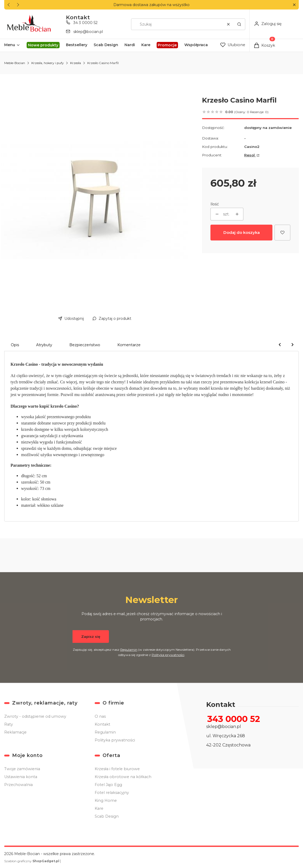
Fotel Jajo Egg (108, 785)
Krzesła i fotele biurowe (117, 769)
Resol (250, 155)
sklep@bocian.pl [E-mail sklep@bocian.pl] (88, 32)
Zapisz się (91, 636)
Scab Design (107, 816)
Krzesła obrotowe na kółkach (123, 777)
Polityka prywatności (115, 740)
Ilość (215, 204)
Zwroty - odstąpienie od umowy (35, 716)
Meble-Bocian (15, 63)
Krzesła (76, 63)
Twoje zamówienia (22, 769)
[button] (294, 5)
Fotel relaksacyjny (112, 793)
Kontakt (102, 724)
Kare (99, 808)
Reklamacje (15, 732)
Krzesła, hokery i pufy (48, 63)
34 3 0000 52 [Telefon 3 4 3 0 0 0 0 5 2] (85, 23)
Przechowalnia (18, 785)
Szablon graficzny (32, 861)
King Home (106, 801)
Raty (9, 724)
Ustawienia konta (21, 777)
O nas (100, 716)
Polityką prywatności (168, 655)
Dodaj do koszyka (242, 232)
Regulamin (129, 650)
